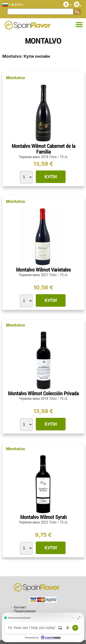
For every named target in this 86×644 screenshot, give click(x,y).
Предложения (25, 611)
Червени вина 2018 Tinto (38, 157)
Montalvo (15, 78)
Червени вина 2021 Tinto (38, 275)
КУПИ (51, 177)
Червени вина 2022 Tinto (38, 522)
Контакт (20, 607)
